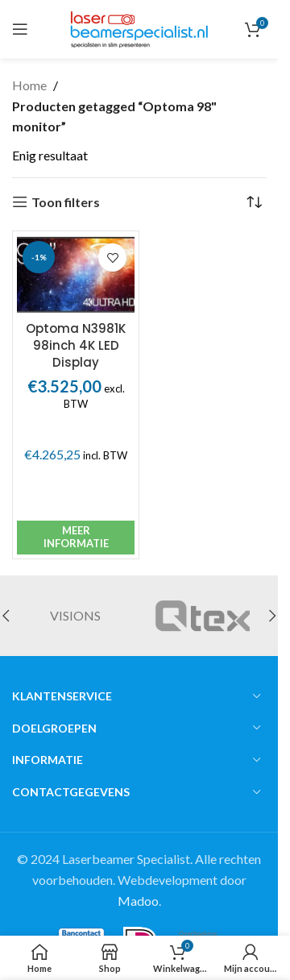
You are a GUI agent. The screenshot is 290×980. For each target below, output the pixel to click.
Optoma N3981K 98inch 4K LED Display (76, 345)
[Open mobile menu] (20, 29)
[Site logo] (139, 27)
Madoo (138, 901)
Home (29, 85)
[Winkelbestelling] (254, 202)
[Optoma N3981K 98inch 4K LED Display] (76, 274)
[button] (272, 616)
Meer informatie (76, 537)
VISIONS (75, 615)
